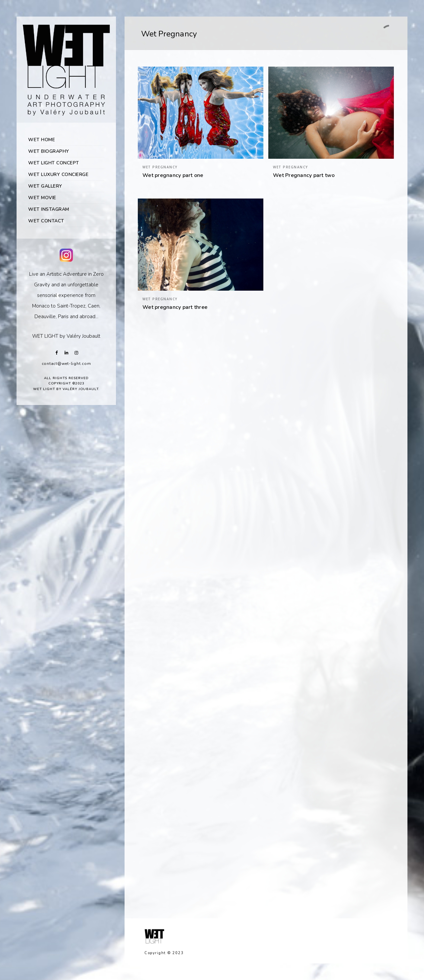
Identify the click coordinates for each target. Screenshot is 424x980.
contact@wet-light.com (66, 364)
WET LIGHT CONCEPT (54, 163)
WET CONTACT (46, 221)
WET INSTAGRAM (49, 209)
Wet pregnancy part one (173, 175)
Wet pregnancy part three (175, 307)
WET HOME (42, 140)
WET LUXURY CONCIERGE (58, 174)
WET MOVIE (42, 198)
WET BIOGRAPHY (49, 151)
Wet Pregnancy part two (304, 175)
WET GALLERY (45, 186)
